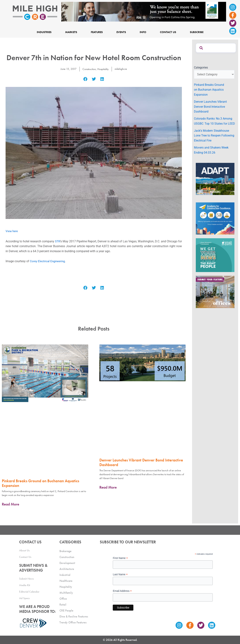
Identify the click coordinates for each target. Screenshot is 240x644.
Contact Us (168, 32)
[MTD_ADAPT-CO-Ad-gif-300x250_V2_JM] (215, 179)
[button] (86, 79)
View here (12, 231)
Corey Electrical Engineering (48, 261)
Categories (201, 68)
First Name (120, 558)
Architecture (67, 569)
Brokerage (65, 551)
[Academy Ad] (215, 218)
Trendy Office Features (73, 622)
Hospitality (103, 69)
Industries (44, 32)
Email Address (122, 591)
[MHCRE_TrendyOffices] (215, 292)
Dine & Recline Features (74, 616)
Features (97, 32)
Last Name (120, 574)
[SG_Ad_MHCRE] (215, 255)
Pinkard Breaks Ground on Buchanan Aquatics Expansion (40, 483)
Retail (63, 605)
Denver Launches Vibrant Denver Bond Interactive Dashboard (141, 462)
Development (67, 563)
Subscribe (197, 32)
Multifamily (66, 593)
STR (59, 241)
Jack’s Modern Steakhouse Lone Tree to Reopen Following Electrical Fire (214, 136)
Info (143, 32)
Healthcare (66, 581)
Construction (89, 69)
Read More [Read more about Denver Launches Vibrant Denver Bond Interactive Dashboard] (108, 487)
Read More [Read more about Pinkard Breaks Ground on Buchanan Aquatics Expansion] (10, 504)
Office (63, 599)
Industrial (65, 575)
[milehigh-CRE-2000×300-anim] (144, 11)
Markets (71, 32)
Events (121, 32)
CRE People (66, 610)
